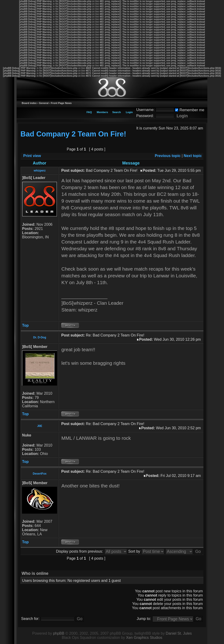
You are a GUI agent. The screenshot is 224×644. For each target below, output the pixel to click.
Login (129, 112)
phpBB (59, 633)
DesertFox (40, 474)
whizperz (40, 171)
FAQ (89, 112)
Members (102, 112)
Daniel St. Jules (179, 633)
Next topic (193, 156)
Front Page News (61, 103)
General (44, 103)
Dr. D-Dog (40, 337)
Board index (29, 103)
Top (25, 325)
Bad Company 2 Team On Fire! (73, 134)
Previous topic (168, 156)
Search (117, 112)
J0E (40, 426)
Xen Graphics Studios (144, 638)
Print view (32, 156)
